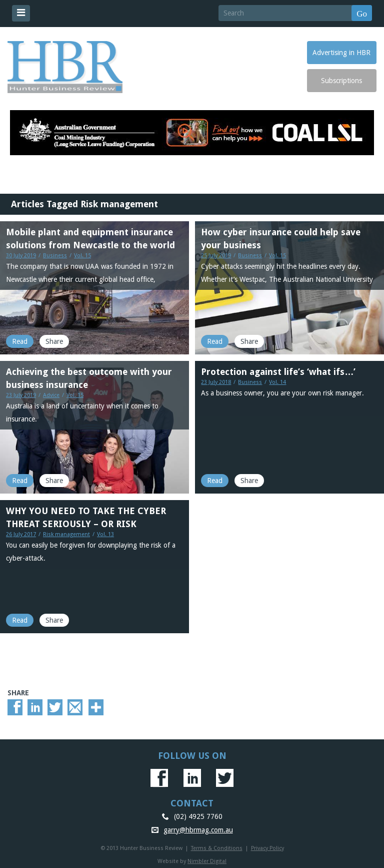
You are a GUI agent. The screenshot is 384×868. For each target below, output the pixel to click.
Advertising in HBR (341, 53)
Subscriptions (341, 81)
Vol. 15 (82, 256)
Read (20, 341)
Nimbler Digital (207, 861)
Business (55, 256)
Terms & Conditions (217, 848)
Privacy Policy (267, 848)
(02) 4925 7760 (198, 816)
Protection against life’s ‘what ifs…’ (278, 372)
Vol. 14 (277, 382)
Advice (51, 395)
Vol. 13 (105, 534)
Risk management (66, 534)
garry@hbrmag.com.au (198, 830)
